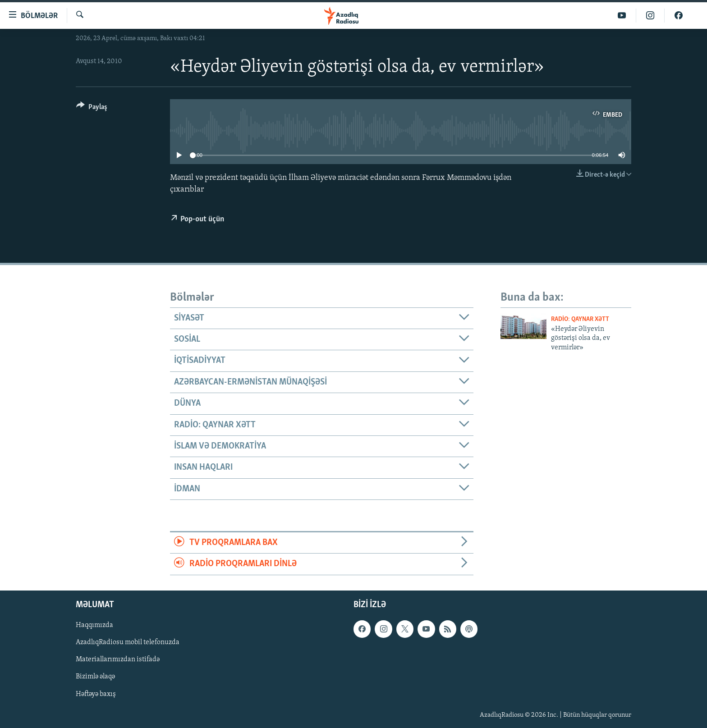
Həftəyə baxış (96, 694)
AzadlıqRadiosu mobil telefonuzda (128, 642)
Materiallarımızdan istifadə (118, 659)
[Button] (92, 108)
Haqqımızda (94, 625)
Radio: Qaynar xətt (580, 319)
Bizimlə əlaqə (95, 677)
